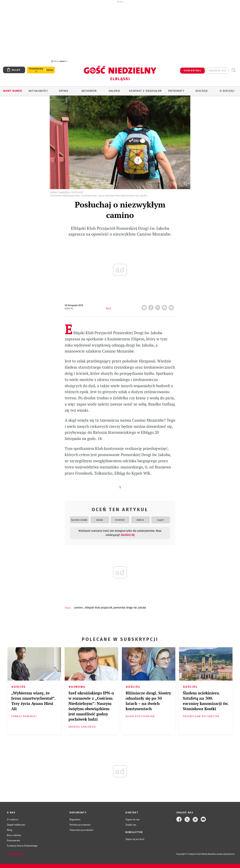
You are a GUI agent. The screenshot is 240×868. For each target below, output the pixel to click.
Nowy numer (13, 89)
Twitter (158, 304)
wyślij (172, 304)
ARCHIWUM (89, 89)
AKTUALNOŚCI (38, 89)
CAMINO (79, 606)
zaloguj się (217, 69)
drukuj (165, 304)
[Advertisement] (120, 31)
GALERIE (114, 89)
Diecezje (202, 89)
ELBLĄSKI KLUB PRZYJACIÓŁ (98, 606)
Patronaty (176, 89)
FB (152, 304)
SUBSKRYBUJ (192, 69)
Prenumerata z (36, 68)
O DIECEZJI (227, 89)
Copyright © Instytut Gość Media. (192, 852)
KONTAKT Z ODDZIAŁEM (145, 89)
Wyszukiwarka (234, 68)
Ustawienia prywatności (82, 828)
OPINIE (64, 89)
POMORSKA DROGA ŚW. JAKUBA (130, 606)
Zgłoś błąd (16, 852)
